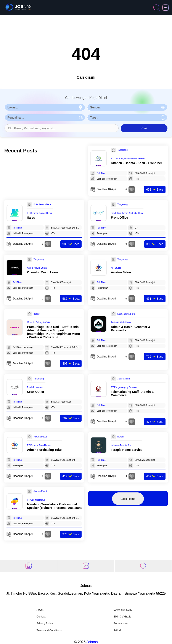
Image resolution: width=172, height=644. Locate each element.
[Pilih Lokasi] (45, 107)
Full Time (101, 173)
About (40, 610)
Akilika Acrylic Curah (37, 268)
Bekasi (37, 314)
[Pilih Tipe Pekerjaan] (127, 118)
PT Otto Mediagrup (36, 500)
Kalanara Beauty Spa (121, 445)
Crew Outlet (36, 392)
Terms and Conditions (49, 630)
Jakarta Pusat (40, 437)
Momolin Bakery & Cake (39, 322)
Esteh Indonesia (35, 387)
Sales (31, 218)
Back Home (128, 499)
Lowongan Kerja (123, 610)
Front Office (120, 218)
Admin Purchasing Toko (44, 450)
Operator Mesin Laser (43, 272)
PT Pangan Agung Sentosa (124, 387)
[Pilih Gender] (127, 107)
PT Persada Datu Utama (39, 445)
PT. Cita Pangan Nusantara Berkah (128, 159)
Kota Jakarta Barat (43, 204)
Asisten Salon (121, 272)
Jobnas (92, 642)
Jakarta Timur (124, 379)
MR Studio (116, 268)
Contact (41, 617)
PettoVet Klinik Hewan (122, 322)
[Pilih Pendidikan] (45, 118)
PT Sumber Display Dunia (39, 213)
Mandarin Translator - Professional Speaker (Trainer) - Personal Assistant (54, 506)
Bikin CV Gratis (122, 617)
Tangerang (123, 150)
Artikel (117, 630)
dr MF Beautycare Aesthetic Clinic (127, 213)
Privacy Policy (45, 624)
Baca (155, 190)
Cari (144, 128)
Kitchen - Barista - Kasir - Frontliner (137, 163)
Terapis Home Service (127, 450)
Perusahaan (121, 624)
